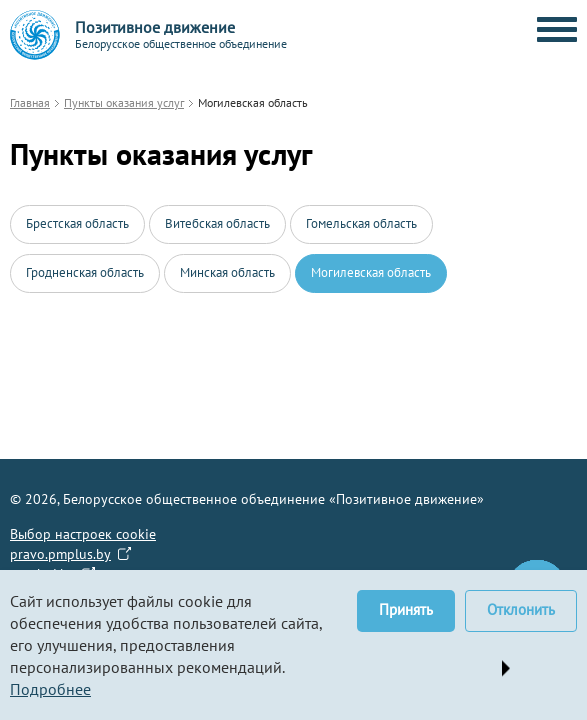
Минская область (227, 272)
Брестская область (77, 223)
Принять (406, 609)
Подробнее (50, 689)
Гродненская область (85, 272)
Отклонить (521, 609)
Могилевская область (371, 272)
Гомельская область (361, 223)
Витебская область (217, 223)
